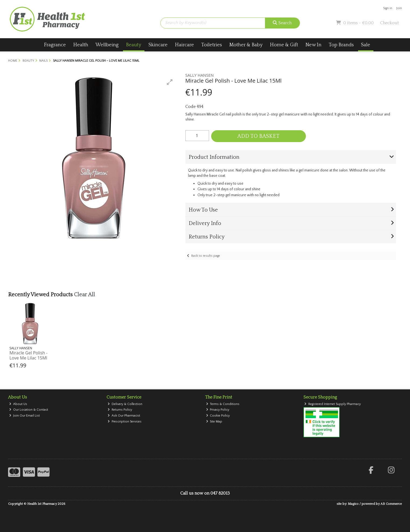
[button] (170, 82)
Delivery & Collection (125, 404)
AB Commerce (391, 504)
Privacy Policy (218, 410)
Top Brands (341, 45)
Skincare (158, 45)
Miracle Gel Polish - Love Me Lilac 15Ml (29, 355)
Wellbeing (107, 45)
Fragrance (55, 45)
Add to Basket (258, 136)
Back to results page (206, 256)
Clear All (84, 295)
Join (399, 8)
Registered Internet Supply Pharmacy (333, 404)
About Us (18, 404)
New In (313, 45)
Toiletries (212, 45)
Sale (366, 45)
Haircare (184, 45)
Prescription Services (125, 422)
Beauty (134, 45)
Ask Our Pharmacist (124, 416)
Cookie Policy (218, 416)
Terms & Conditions (223, 404)
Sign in (388, 8)
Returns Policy (120, 410)
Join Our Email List (24, 416)
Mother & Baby (246, 45)
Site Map (214, 422)
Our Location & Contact (29, 410)
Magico (353, 504)
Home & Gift (284, 45)
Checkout (390, 23)
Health (81, 45)
